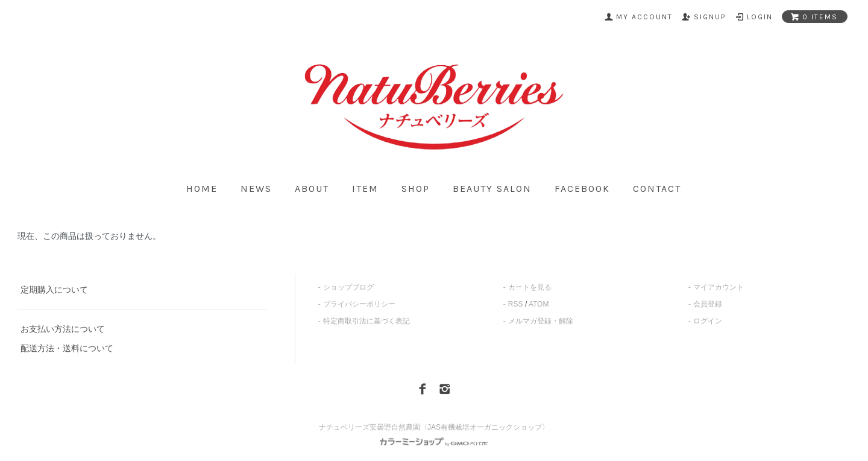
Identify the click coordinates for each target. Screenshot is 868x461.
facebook (582, 189)
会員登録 (708, 304)
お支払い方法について (63, 329)
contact (657, 189)
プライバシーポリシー (359, 304)
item (365, 189)
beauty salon (492, 189)
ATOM (539, 304)
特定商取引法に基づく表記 (366, 321)
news (256, 189)
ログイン (708, 321)
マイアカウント (719, 287)
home (202, 189)
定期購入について (54, 290)
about (312, 189)
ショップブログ (348, 287)
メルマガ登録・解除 (541, 321)
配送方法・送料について (67, 348)
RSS (516, 304)
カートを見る (530, 287)
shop (416, 189)
